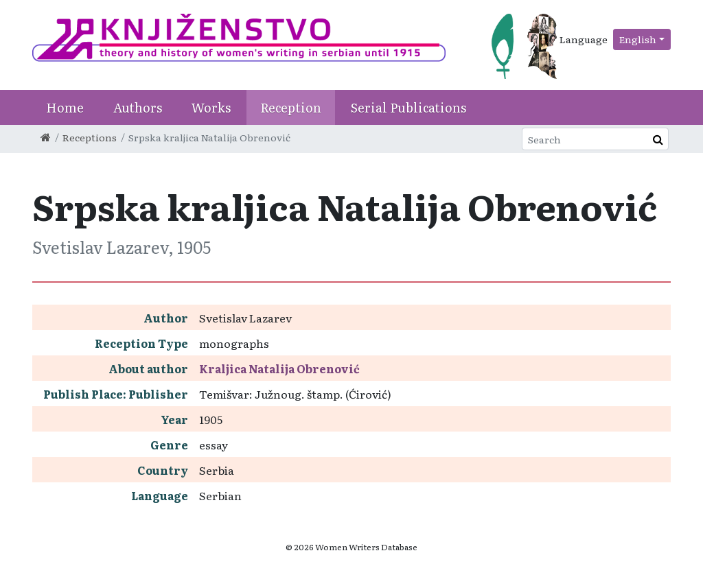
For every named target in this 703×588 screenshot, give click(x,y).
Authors (138, 107)
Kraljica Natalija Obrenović (279, 368)
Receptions (90, 137)
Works (211, 107)
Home (65, 107)
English (638, 39)
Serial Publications (408, 107)
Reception (291, 107)
